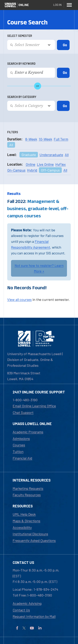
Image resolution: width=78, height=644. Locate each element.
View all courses (19, 299)
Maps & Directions (26, 521)
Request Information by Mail (34, 616)
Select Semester (20, 36)
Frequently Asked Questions (34, 540)
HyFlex (61, 164)
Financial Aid (22, 458)
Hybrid (32, 170)
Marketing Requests (28, 488)
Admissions (21, 438)
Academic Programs (28, 432)
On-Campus (16, 170)
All (11, 145)
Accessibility (22, 527)
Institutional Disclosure (30, 534)
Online (30, 164)
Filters (13, 132)
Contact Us (21, 610)
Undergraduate (51, 155)
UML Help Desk (24, 514)
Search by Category (22, 97)
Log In (57, 5)
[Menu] (69, 5)
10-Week (45, 139)
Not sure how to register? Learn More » (39, 268)
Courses (19, 445)
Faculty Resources (27, 495)
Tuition (18, 452)
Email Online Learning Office (34, 406)
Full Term (61, 139)
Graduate (29, 155)
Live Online (45, 164)
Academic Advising (27, 603)
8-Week (31, 139)
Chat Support (23, 412)
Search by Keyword (21, 64)
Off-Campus (50, 170)
